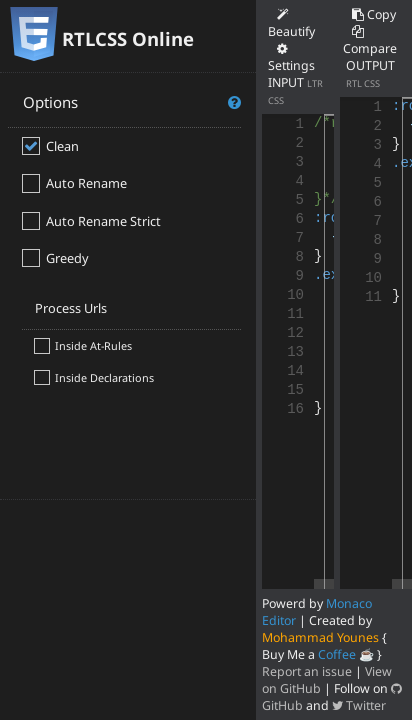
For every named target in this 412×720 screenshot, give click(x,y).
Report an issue (307, 671)
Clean (62, 146)
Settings (291, 58)
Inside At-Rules (93, 345)
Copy (374, 14)
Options (132, 102)
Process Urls (71, 308)
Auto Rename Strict (103, 221)
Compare (370, 41)
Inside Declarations (104, 377)
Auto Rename (86, 183)
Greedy (67, 258)
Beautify (291, 24)
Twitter (359, 705)
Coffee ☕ (346, 654)
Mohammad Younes (320, 637)
